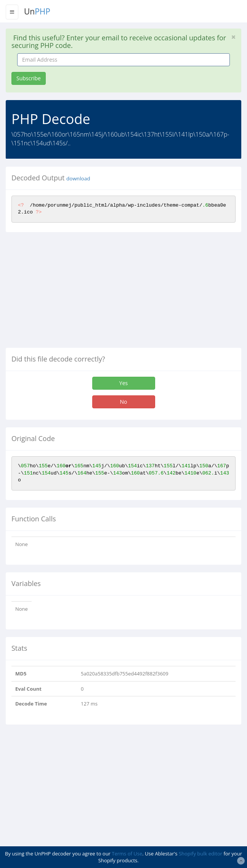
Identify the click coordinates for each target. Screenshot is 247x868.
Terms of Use (127, 854)
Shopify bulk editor (200, 854)
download (78, 178)
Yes (124, 383)
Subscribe (29, 78)
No (124, 402)
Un (37, 11)
